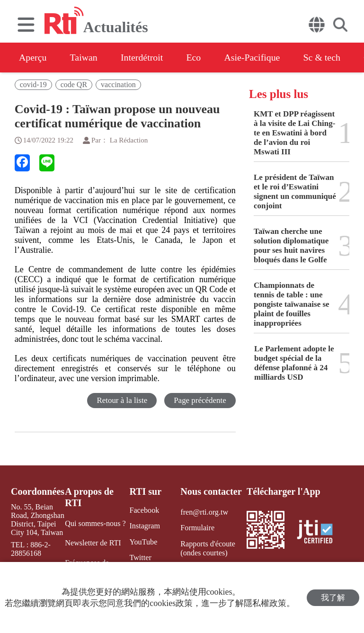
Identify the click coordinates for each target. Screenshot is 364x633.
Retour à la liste (122, 400)
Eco (195, 57)
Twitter (140, 557)
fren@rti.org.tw (204, 512)
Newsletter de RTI (93, 543)
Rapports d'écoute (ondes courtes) (207, 548)
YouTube (143, 541)
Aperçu (33, 57)
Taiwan (84, 57)
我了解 (333, 598)
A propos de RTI (89, 497)
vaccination (118, 85)
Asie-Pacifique (255, 57)
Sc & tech (325, 57)
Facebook (144, 510)
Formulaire (197, 528)
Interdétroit (143, 57)
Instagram (144, 526)
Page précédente (200, 400)
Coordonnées (37, 491)
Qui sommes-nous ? (95, 523)
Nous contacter (211, 491)
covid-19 (33, 85)
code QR (74, 85)
